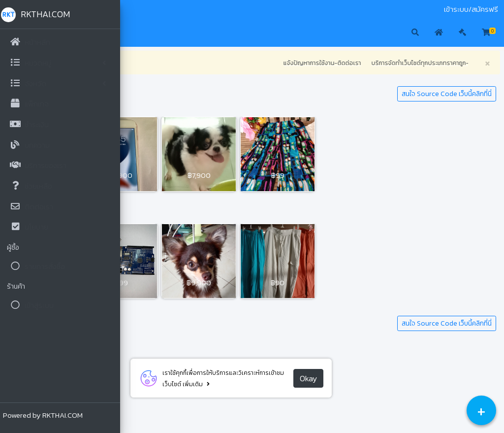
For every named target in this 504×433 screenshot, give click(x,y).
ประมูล (162, 9)
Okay (370, 378)
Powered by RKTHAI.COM (46, 415)
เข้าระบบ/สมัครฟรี (471, 9)
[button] (138, 33)
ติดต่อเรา (189, 9)
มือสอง (140, 9)
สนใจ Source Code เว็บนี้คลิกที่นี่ (447, 94)
